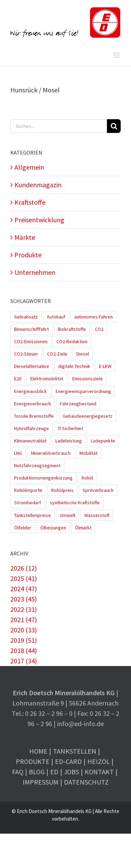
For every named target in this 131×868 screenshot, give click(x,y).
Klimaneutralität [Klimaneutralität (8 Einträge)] (30, 441)
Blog (37, 772)
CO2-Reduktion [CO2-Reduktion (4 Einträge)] (72, 341)
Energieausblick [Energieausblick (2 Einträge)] (30, 391)
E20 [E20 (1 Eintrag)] (18, 379)
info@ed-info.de (80, 724)
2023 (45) (24, 599)
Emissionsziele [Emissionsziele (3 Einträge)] (88, 379)
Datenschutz (86, 782)
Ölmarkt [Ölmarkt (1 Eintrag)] (83, 528)
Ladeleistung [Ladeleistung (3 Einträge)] (69, 441)
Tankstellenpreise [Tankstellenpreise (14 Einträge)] (32, 515)
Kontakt (99, 772)
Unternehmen (35, 272)
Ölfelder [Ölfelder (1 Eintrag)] (23, 528)
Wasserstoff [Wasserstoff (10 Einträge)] (97, 515)
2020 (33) (24, 630)
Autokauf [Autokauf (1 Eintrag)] (56, 317)
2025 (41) (24, 578)
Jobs (72, 772)
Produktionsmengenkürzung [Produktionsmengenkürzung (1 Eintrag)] (43, 478)
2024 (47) (24, 589)
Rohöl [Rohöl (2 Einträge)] (87, 478)
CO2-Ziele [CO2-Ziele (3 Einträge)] (57, 354)
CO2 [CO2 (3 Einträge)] (99, 329)
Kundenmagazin (38, 185)
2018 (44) (24, 650)
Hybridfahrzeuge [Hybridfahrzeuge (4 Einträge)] (31, 428)
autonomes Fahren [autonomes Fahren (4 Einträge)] (94, 317)
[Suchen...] (59, 126)
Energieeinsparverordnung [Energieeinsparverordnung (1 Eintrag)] (83, 391)
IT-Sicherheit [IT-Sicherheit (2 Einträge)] (70, 428)
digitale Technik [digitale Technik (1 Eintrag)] (74, 366)
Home (38, 751)
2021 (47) (24, 619)
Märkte (25, 237)
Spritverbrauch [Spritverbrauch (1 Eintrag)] (98, 490)
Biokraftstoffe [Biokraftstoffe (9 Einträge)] (72, 329)
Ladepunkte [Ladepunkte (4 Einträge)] (103, 441)
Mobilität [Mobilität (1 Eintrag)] (88, 453)
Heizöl (99, 761)
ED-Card (68, 761)
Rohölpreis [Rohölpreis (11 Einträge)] (62, 490)
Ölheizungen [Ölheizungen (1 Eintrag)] (53, 528)
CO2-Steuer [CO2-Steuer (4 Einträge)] (26, 354)
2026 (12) (24, 568)
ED (54, 772)
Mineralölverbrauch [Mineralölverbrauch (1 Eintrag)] (51, 453)
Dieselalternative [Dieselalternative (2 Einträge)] (32, 366)
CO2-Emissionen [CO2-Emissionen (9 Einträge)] (31, 341)
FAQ (18, 772)
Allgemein (29, 167)
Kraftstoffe (30, 202)
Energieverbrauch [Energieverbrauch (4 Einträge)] (32, 404)
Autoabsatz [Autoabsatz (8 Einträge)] (26, 317)
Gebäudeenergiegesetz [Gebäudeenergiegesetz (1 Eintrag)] (88, 416)
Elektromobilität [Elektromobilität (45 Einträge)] (47, 379)
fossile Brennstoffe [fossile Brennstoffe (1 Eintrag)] (34, 416)
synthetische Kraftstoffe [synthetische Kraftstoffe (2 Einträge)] (75, 503)
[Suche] (114, 126)
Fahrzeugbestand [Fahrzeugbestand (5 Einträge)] (78, 404)
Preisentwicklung (39, 220)
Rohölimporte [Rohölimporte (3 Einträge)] (28, 490)
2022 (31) (24, 609)
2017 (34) (24, 661)
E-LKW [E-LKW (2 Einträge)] (105, 366)
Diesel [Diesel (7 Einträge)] (83, 354)
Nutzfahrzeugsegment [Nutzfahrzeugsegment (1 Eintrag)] (37, 465)
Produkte (28, 255)
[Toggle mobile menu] (117, 55)
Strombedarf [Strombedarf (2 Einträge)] (28, 503)
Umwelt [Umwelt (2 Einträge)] (68, 515)
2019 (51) (24, 640)
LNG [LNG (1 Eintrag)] (18, 453)
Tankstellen (75, 751)
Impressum (41, 782)
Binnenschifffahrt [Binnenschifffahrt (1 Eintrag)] (31, 329)
